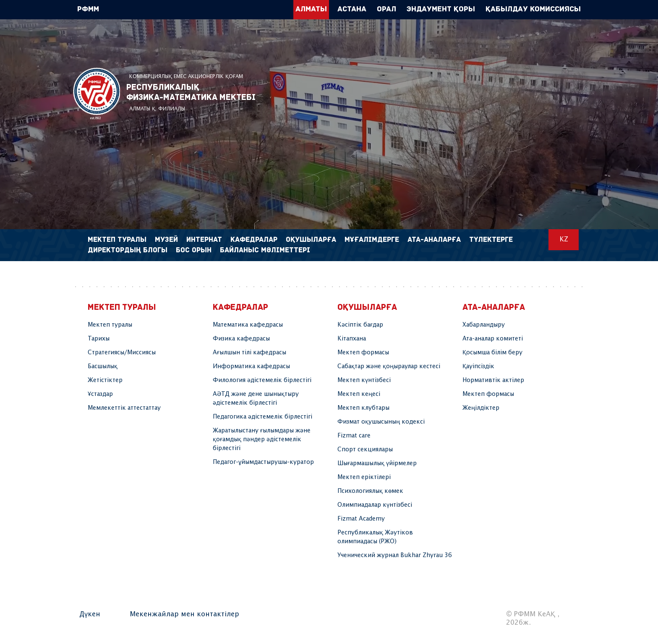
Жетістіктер (105, 380)
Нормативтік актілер (493, 380)
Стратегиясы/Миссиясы (122, 353)
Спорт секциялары (365, 450)
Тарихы (99, 339)
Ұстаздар (100, 394)
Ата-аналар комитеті (493, 339)
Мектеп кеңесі (359, 394)
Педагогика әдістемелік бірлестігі (262, 417)
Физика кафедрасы (241, 339)
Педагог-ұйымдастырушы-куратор (263, 462)
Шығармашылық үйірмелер (377, 463)
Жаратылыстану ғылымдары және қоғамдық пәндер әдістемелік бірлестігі (262, 440)
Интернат (204, 240)
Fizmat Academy (361, 519)
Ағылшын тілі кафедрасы (249, 353)
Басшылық (103, 367)
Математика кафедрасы (248, 325)
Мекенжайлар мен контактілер (184, 614)
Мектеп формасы (363, 353)
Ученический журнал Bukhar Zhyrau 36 (395, 555)
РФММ (97, 93)
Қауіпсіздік (478, 367)
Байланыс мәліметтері (265, 250)
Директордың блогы (128, 250)
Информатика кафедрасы (251, 367)
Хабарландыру (484, 325)
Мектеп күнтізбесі (364, 380)
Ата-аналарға (434, 240)
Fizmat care (354, 436)
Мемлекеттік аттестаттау (124, 408)
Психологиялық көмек (370, 491)
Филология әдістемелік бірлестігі (262, 380)
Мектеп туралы (110, 325)
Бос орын (194, 250)
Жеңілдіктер (481, 408)
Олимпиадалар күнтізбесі (375, 505)
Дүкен (90, 614)
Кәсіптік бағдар (360, 325)
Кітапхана (352, 339)
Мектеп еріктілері (364, 477)
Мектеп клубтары (363, 408)
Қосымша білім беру (492, 353)
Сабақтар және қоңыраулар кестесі (389, 367)
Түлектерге (491, 240)
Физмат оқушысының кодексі (381, 422)
